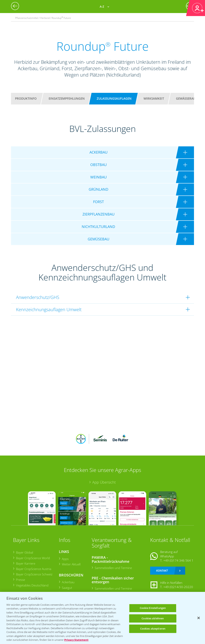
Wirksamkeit (154, 98)
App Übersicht (104, 482)
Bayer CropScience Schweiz (34, 574)
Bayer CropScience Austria (33, 569)
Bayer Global (24, 552)
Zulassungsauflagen (114, 98)
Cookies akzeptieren (153, 629)
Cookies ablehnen (153, 618)
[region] (102, 618)
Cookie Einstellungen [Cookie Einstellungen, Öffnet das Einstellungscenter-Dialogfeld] (153, 608)
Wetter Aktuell (71, 564)
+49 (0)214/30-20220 (178, 587)
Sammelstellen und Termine (113, 568)
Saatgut (67, 588)
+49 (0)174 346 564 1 (178, 560)
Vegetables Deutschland (32, 585)
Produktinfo (26, 98)
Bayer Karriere (25, 563)
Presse (20, 580)
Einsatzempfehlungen (67, 98)
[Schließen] (199, 618)
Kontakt (162, 571)
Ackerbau (68, 582)
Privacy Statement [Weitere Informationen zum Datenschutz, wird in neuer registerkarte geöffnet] (76, 640)
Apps (65, 559)
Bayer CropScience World (33, 558)
